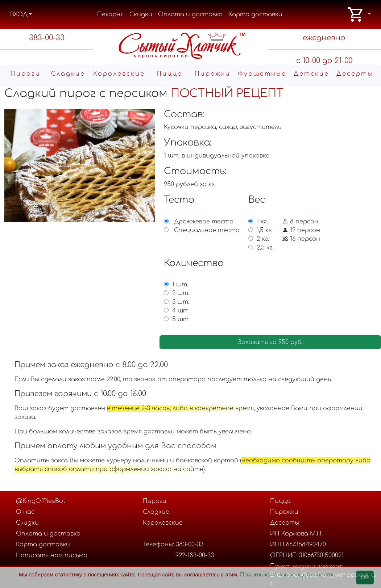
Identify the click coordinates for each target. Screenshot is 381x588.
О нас (25, 512)
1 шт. (180, 285)
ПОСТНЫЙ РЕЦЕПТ (227, 93)
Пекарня (110, 14)
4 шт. (181, 311)
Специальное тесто (207, 230)
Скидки (141, 14)
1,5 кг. (265, 230)
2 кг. (263, 239)
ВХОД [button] (19, 14)
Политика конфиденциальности (288, 575)
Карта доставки (255, 14)
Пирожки (213, 74)
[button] (359, 14)
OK (365, 577)
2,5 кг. (265, 248)
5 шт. (181, 319)
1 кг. (262, 222)
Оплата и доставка (190, 14)
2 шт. (181, 293)
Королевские (119, 74)
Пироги (26, 74)
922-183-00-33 (195, 555)
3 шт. (181, 302)
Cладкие (68, 74)
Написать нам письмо (52, 555)
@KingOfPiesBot (41, 501)
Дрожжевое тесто (204, 222)
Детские (311, 74)
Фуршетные (262, 74)
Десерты (355, 74)
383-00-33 (47, 38)
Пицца (170, 74)
